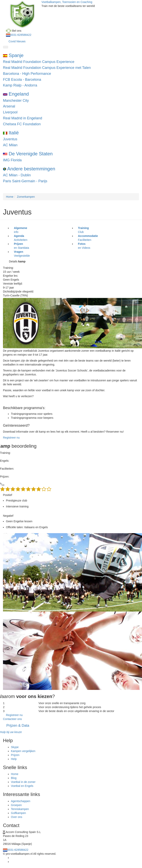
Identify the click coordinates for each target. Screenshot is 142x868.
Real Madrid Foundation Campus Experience (39, 62)
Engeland (16, 94)
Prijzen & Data (18, 726)
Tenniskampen (20, 809)
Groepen (16, 805)
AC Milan (10, 145)
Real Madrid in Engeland (23, 118)
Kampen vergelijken (23, 751)
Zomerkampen (26, 197)
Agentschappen (21, 801)
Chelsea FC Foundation (22, 124)
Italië (11, 133)
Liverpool (10, 112)
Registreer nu (11, 438)
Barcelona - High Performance (27, 74)
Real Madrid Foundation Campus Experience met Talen (47, 68)
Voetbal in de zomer (23, 782)
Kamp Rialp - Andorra (20, 85)
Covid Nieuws (17, 41)
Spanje (13, 55)
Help (14, 759)
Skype (15, 747)
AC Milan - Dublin (17, 175)
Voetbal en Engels (22, 786)
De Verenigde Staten (28, 154)
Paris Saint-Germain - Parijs (25, 181)
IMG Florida (12, 160)
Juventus (10, 139)
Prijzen (15, 755)
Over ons (17, 817)
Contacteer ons (12, 719)
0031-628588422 (21, 35)
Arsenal (9, 106)
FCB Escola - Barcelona (22, 80)
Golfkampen (18, 813)
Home (10, 197)
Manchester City (16, 101)
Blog (14, 778)
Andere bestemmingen (29, 169)
